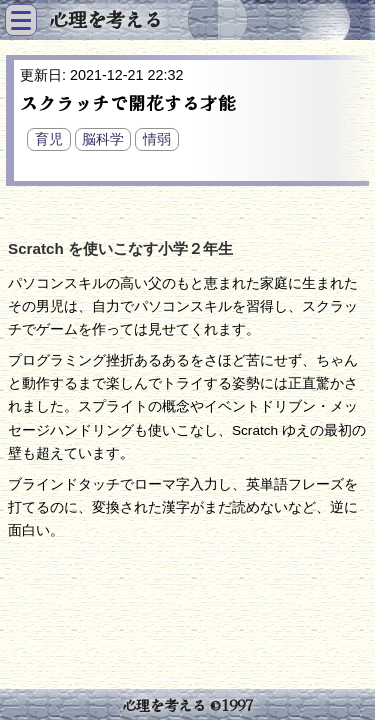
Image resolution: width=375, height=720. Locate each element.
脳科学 (103, 139)
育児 (49, 139)
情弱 (157, 139)
